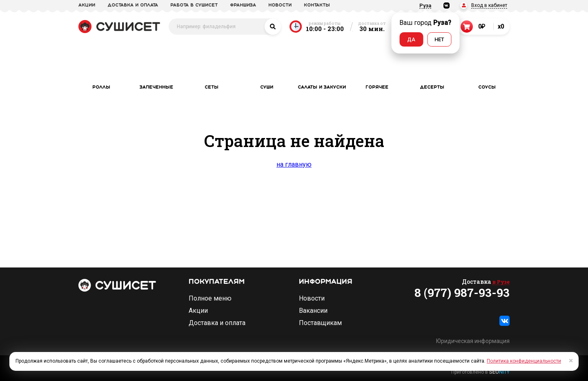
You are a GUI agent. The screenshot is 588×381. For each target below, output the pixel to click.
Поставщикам (320, 323)
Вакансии (313, 311)
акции (87, 5)
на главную (294, 164)
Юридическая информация (473, 341)
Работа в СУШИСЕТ (194, 5)
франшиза (243, 5)
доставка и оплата (133, 5)
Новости (312, 299)
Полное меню (210, 299)
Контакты (317, 5)
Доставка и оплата (217, 323)
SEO (499, 372)
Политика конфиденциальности (524, 361)
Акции (198, 311)
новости (280, 5)
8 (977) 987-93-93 (462, 293)
